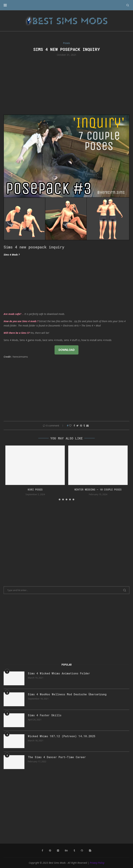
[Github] (82, 851)
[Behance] (66, 851)
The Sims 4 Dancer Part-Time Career (57, 757)
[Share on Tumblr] (84, 426)
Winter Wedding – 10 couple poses (98, 490)
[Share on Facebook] (74, 426)
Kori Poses (35, 490)
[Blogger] (90, 851)
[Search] (128, 5)
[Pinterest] (50, 851)
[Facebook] (42, 851)
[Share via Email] (87, 426)
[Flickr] (58, 851)
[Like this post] (70, 426)
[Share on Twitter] (77, 426)
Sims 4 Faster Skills (45, 715)
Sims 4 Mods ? (12, 255)
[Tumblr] (74, 851)
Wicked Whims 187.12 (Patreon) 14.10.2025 (62, 736)
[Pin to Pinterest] (81, 426)
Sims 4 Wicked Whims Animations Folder (59, 673)
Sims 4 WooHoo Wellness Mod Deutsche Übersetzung (67, 694)
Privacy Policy (97, 863)
